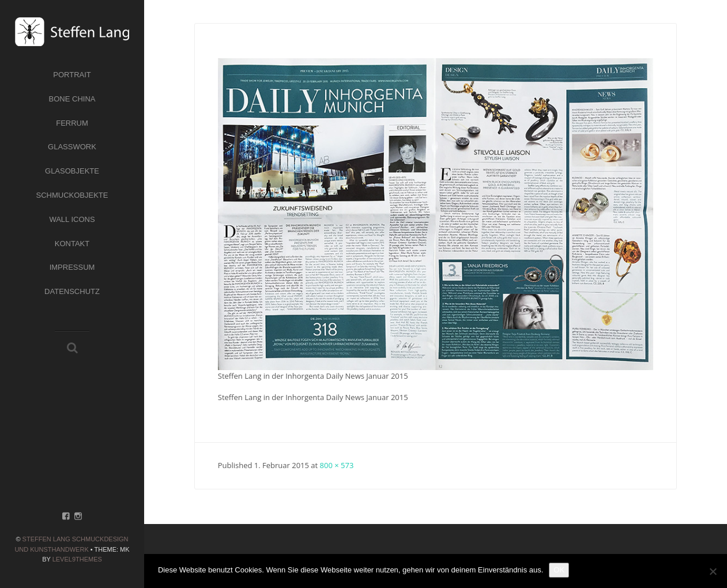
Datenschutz (72, 291)
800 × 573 (337, 465)
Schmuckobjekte (72, 195)
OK (559, 570)
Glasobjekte (72, 171)
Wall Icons (72, 219)
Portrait (72, 75)
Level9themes (77, 559)
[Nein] (713, 571)
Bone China (72, 99)
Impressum (72, 267)
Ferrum (72, 123)
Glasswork (72, 147)
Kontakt (72, 244)
